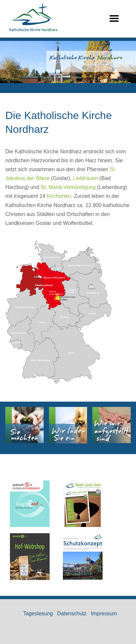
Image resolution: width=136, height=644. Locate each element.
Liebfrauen (86, 178)
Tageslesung (38, 613)
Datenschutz (72, 613)
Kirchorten (59, 196)
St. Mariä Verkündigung (68, 187)
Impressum (104, 613)
